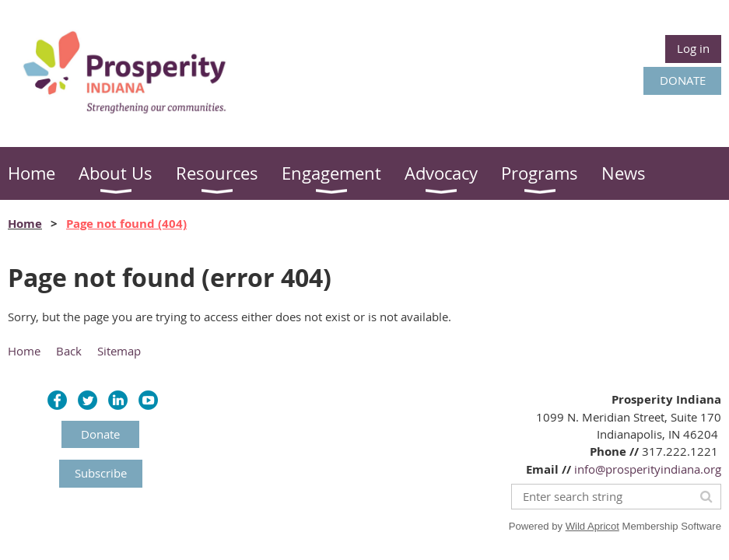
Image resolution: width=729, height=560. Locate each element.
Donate (100, 434)
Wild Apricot (592, 526)
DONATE (683, 80)
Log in (693, 48)
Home (25, 224)
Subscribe (101, 473)
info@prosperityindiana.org (648, 469)
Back (69, 351)
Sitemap (119, 351)
